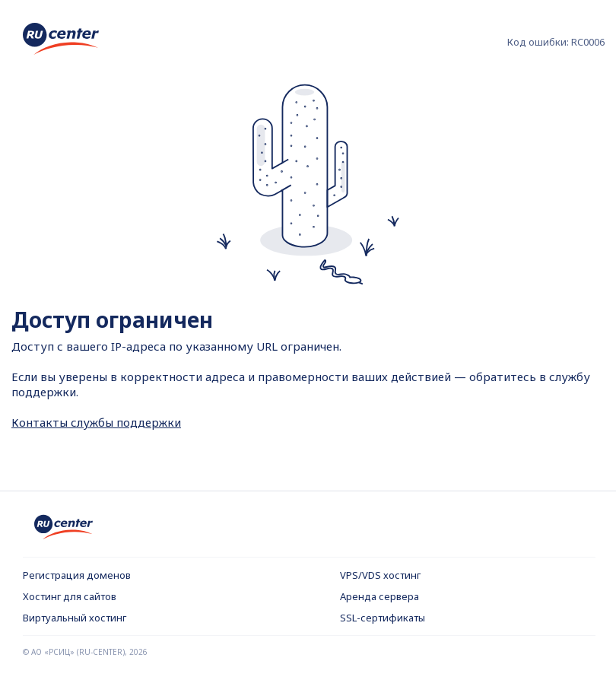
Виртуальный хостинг (75, 618)
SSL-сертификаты (383, 618)
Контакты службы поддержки (96, 422)
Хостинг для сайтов (70, 596)
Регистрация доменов (77, 575)
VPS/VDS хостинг (380, 575)
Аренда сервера (379, 596)
